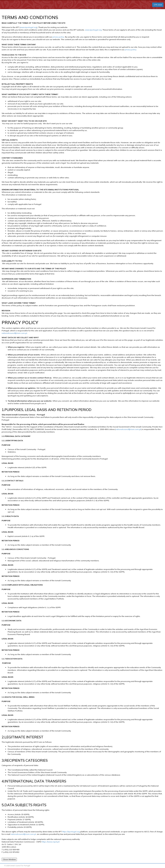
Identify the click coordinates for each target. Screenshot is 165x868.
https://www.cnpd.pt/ (51, 842)
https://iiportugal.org (71, 832)
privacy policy (58, 37)
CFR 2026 (158, 5)
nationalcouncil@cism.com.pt (14, 333)
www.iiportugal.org (28, 27)
